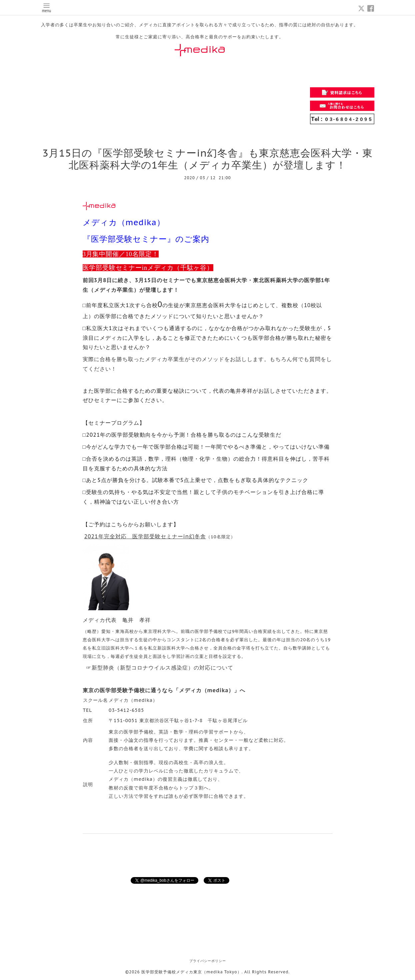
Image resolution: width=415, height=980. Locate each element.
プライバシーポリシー (208, 961)
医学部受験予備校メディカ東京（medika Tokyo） (191, 972)
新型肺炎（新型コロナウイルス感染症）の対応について (162, 668)
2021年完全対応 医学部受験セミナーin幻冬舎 (145, 536)
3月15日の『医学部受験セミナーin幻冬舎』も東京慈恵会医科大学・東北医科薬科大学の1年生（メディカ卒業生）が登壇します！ (207, 159)
